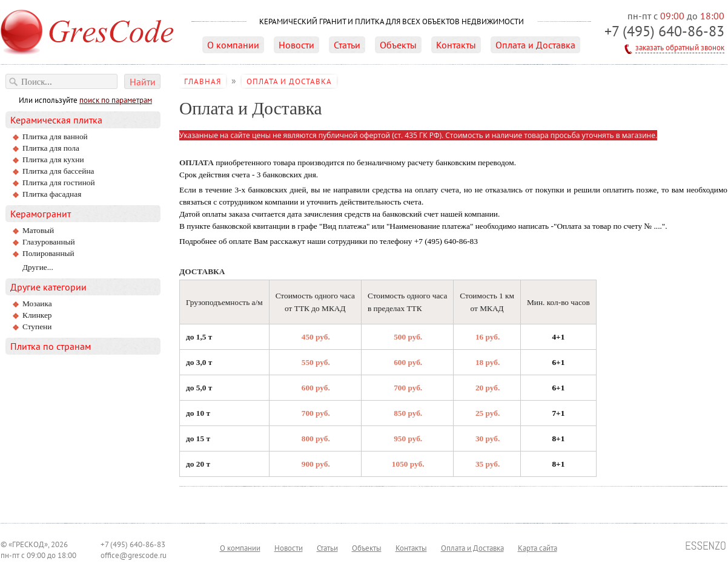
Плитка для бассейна (58, 171)
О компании (233, 45)
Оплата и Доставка (535, 45)
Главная (203, 81)
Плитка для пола (51, 148)
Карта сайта (538, 548)
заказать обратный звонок (680, 47)
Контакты (456, 45)
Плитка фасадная (52, 194)
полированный (48, 253)
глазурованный (49, 242)
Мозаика (37, 304)
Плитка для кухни (53, 159)
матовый (38, 230)
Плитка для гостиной (59, 182)
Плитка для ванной (55, 136)
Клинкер (37, 315)
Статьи (347, 45)
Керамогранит (41, 214)
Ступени (37, 327)
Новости (296, 45)
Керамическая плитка (56, 120)
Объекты (398, 45)
